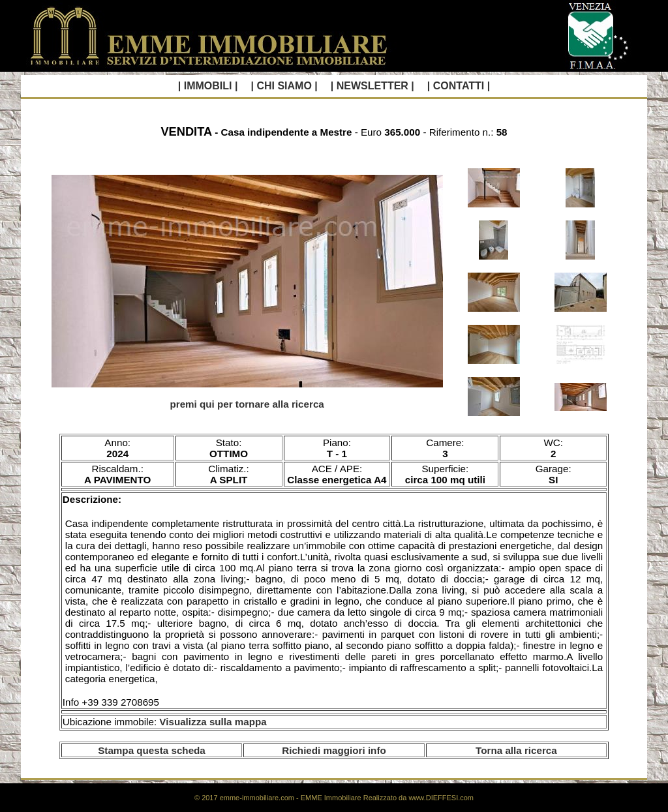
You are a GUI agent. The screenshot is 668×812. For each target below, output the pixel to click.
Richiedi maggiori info (334, 750)
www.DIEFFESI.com (441, 798)
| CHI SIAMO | (284, 86)
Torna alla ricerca (516, 750)
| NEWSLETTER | (372, 86)
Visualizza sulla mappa (213, 722)
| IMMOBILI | (208, 86)
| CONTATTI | (459, 86)
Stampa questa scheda (152, 750)
